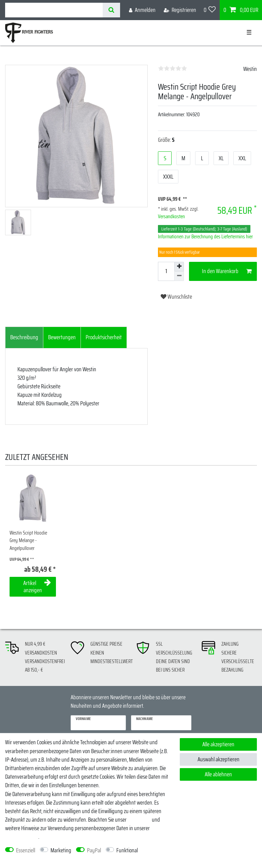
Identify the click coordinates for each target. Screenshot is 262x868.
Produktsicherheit (104, 337)
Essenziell (26, 850)
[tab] (24, 338)
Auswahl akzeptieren (219, 759)
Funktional (127, 850)
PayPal (94, 850)
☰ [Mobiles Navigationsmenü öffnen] (249, 32)
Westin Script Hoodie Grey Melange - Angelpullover (28, 541)
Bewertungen (62, 337)
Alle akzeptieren (218, 744)
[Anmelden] (142, 10)
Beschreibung (24, 337)
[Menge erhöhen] (179, 267)
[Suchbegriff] (54, 10)
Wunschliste (176, 297)
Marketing (61, 850)
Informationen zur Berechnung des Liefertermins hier (205, 237)
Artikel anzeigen (37, 587)
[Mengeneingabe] (166, 271)
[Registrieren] (180, 10)
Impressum (139, 820)
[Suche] (111, 10)
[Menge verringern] (179, 276)
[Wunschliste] (210, 10)
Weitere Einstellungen (27, 859)
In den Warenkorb (227, 271)
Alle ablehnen (218, 774)
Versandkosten (171, 216)
